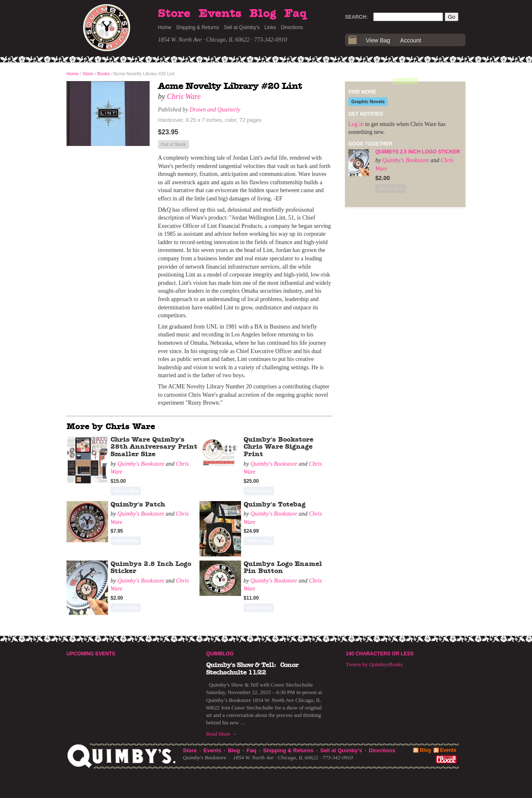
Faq (296, 14)
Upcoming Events (91, 654)
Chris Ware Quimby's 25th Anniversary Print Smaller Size (154, 447)
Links (270, 27)
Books (104, 74)
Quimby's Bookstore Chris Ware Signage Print (278, 447)
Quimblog (220, 654)
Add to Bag (126, 491)
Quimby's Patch (138, 504)
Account (411, 40)
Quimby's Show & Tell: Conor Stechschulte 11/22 (252, 669)
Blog (263, 14)
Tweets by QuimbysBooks (374, 664)
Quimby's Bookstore (141, 464)
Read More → (222, 734)
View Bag (378, 40)
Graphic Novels (368, 101)
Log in (356, 124)
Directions (292, 27)
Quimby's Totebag (275, 504)
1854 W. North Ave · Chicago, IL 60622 (204, 40)
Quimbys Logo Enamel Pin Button (283, 568)
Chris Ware (184, 96)
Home (165, 27)
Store (174, 14)
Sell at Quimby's (241, 27)
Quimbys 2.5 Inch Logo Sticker (417, 152)
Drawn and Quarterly (215, 110)
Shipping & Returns (198, 27)
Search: (356, 17)
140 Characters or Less (380, 654)
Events (220, 14)
